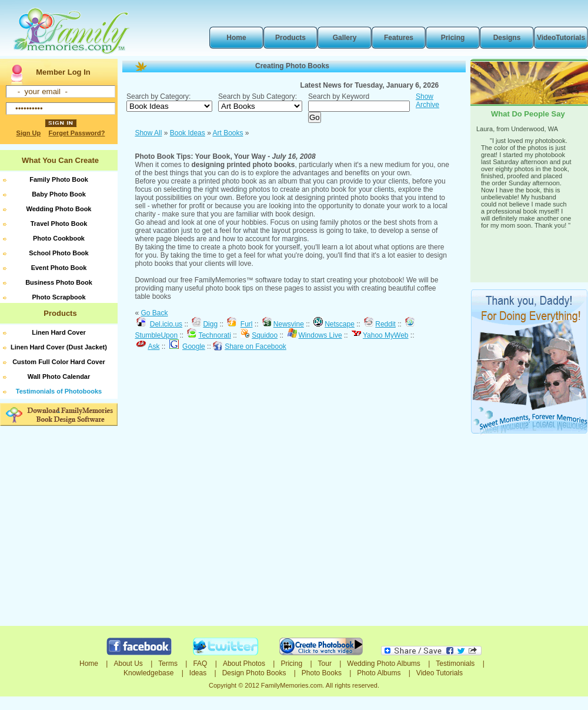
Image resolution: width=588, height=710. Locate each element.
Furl (247, 324)
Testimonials (455, 664)
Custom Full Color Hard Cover (59, 362)
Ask (153, 346)
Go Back (154, 313)
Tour (325, 664)
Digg (210, 324)
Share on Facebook (255, 346)
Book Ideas (188, 133)
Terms (168, 664)
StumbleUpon (156, 335)
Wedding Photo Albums (384, 664)
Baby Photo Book (59, 194)
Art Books (228, 133)
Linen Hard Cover (59, 332)
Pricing (291, 664)
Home (89, 664)
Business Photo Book (59, 282)
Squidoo (265, 335)
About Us (128, 664)
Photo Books (322, 673)
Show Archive (427, 101)
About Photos (244, 664)
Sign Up (29, 133)
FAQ (200, 664)
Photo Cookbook (59, 238)
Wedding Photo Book (59, 209)
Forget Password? (76, 133)
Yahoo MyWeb (386, 335)
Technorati (214, 335)
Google (194, 346)
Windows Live (320, 335)
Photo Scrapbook (59, 297)
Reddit (385, 324)
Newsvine (289, 324)
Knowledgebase (148, 673)
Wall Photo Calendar (59, 376)
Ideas (198, 673)
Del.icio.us (166, 324)
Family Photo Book (59, 179)
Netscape (340, 324)
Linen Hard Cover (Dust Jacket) (59, 347)
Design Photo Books (254, 673)
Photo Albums (379, 673)
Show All (148, 133)
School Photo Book (59, 253)
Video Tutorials (440, 673)
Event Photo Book (59, 268)
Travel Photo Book (59, 224)
